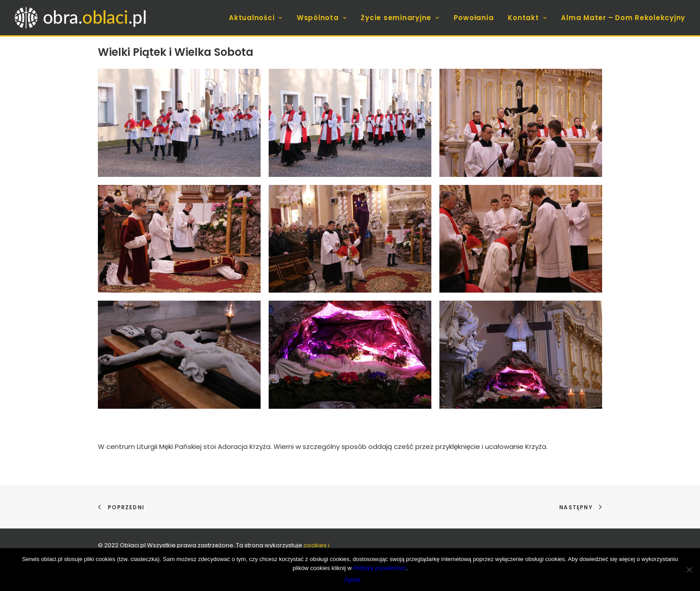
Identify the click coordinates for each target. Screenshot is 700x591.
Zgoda (352, 580)
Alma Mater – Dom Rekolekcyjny (623, 18)
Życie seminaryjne (400, 18)
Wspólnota (322, 18)
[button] (179, 123)
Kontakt (527, 18)
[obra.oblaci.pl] (82, 18)
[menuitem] (259, 18)
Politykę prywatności (380, 568)
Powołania (474, 18)
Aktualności (256, 18)
